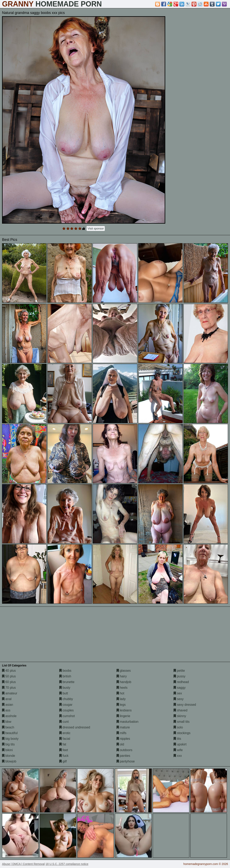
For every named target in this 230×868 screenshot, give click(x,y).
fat (63, 744)
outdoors (125, 750)
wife (178, 750)
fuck (64, 756)
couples (67, 710)
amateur (10, 693)
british (65, 676)
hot (120, 693)
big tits (8, 744)
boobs (65, 671)
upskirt (180, 744)
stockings (182, 733)
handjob (124, 682)
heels (122, 688)
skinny (180, 716)
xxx (178, 756)
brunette (67, 682)
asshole (9, 716)
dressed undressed (75, 727)
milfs (121, 733)
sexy (179, 699)
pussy (179, 676)
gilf (63, 761)
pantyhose (126, 761)
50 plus (9, 676)
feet (64, 750)
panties (123, 756)
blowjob (9, 761)
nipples (123, 739)
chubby (66, 699)
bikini (7, 750)
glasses (124, 671)
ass (6, 710)
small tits (182, 722)
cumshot (67, 716)
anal (7, 699)
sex (178, 693)
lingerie (123, 716)
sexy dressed (185, 705)
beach (8, 727)
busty (65, 688)
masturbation (128, 722)
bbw (7, 722)
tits (177, 739)
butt (64, 693)
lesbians (124, 710)
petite (179, 671)
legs (121, 705)
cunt (64, 722)
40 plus (9, 671)
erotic (65, 733)
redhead (181, 682)
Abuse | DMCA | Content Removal (23, 864)
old (120, 744)
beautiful (10, 733)
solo (178, 727)
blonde (9, 756)
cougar (66, 705)
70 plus (9, 688)
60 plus (9, 682)
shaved (180, 710)
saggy (180, 688)
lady (121, 699)
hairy (122, 676)
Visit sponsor (96, 228)
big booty (10, 739)
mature (123, 727)
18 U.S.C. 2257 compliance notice (67, 864)
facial (65, 739)
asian (8, 705)
